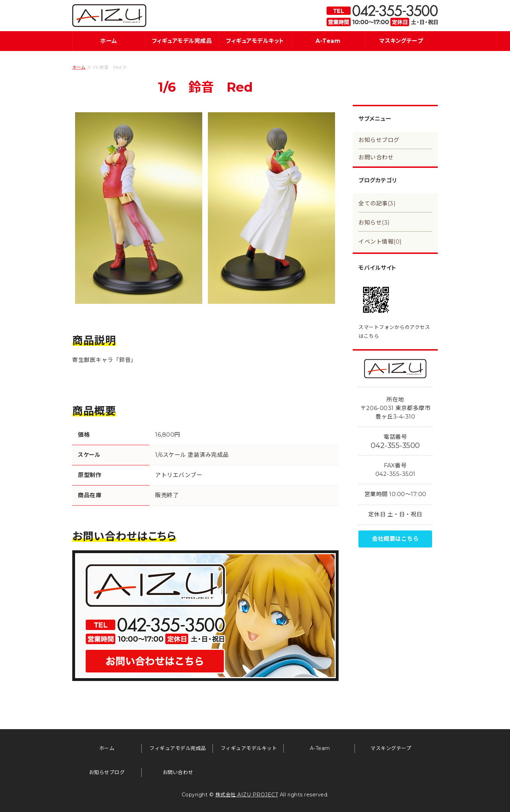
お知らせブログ (379, 140)
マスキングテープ (401, 41)
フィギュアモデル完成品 (182, 41)
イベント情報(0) (380, 242)
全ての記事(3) (377, 203)
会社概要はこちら (395, 539)
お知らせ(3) (374, 223)
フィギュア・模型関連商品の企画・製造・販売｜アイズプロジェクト (109, 16)
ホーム (109, 41)
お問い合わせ (376, 157)
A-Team (328, 41)
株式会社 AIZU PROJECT (247, 795)
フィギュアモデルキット (255, 41)
